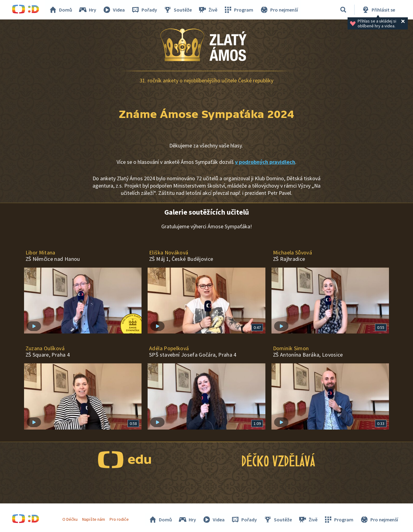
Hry (88, 10)
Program (239, 10)
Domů (61, 10)
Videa (114, 10)
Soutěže (178, 10)
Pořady (145, 10)
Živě (208, 10)
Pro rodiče (119, 519)
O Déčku (70, 519)
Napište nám (94, 519)
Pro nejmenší (279, 10)
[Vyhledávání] (343, 10)
